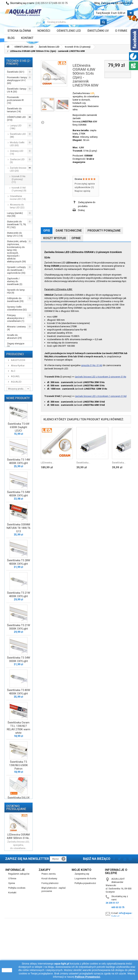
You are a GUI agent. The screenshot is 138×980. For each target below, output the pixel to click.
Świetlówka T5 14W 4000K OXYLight (19, 483)
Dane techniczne (69, 231)
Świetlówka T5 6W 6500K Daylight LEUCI (19, 449)
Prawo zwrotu (49, 926)
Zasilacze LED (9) (17, 161)
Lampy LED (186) (16, 127)
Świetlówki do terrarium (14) (14, 110)
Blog (11, 38)
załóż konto (126, 3)
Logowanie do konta (85, 930)
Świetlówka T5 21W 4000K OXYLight (19, 616)
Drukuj (81, 210)
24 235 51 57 (112, 955)
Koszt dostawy (49, 930)
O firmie (12, 930)
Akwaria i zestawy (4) (16, 328)
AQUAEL (15, 396)
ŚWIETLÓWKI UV (98, 31)
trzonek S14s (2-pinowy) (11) (19, 179)
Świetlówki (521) (16, 72)
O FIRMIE (121, 31)
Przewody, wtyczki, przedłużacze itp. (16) (17, 355)
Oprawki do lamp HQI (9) (16, 291)
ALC (13, 390)
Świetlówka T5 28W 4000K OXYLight (19, 584)
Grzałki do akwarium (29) (14, 336)
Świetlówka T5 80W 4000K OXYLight (19, 714)
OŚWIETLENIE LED (69, 31)
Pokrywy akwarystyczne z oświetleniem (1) (16, 318)
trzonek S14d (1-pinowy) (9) (19, 189)
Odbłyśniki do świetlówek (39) (15, 300)
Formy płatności (50, 935)
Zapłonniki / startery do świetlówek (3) (15, 281)
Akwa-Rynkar (18, 385)
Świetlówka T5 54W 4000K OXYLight (19, 516)
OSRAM (88, 156)
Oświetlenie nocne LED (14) (18, 198)
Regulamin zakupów (19, 926)
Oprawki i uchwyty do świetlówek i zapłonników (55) (16, 270)
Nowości (44, 31)
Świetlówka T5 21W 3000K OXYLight (19, 649)
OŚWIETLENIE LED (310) (16, 118)
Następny (43, 122)
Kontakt (27, 38)
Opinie (76, 238)
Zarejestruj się (82, 926)
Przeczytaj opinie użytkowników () (85, 185)
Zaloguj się (108, 3)
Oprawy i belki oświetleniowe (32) (17, 308)
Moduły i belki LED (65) (17, 144)
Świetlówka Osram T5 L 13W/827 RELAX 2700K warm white (19, 749)
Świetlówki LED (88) (18, 135)
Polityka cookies (17, 940)
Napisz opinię (82, 191)
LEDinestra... (47, 463)
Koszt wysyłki (55, 238)
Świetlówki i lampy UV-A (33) (17, 90)
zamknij (7, 970)
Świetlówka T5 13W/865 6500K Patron (19, 787)
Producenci (15, 373)
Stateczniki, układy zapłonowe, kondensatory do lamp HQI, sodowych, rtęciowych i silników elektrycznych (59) (17, 251)
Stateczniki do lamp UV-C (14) (15, 234)
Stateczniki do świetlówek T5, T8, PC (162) (17, 224)
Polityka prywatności (85, 935)
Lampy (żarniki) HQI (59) (15, 215)
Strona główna (19, 31)
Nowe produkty (18, 420)
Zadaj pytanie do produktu (87, 204)
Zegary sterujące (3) (16, 345)
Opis (47, 231)
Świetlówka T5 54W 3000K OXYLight (19, 681)
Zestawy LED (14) (17, 152)
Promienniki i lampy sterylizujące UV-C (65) (17, 80)
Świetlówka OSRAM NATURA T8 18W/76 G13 (19, 550)
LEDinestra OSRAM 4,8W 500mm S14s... (19, 886)
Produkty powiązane (104, 231)
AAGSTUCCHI (18, 379)
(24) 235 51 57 (43, 3)
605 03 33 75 (60, 3)
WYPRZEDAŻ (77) (16, 363)
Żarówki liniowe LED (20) (18, 169)
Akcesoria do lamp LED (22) (17, 206)
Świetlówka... (83, 463)
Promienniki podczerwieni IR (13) (15, 100)
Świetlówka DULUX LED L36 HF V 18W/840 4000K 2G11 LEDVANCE (19, 825)
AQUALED (16, 401)
